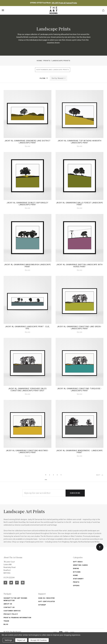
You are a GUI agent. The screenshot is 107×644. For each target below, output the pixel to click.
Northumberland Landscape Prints (53, 70)
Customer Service (12, 611)
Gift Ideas (78, 562)
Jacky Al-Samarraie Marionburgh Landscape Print (27, 266)
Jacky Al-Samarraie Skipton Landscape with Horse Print (79, 266)
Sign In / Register (47, 598)
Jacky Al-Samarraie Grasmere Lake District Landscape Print (28, 142)
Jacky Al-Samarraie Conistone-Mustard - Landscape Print (28, 452)
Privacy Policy (11, 614)
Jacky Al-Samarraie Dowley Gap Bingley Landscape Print (27, 204)
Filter (44, 78)
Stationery (78, 579)
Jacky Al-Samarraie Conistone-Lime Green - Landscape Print (79, 328)
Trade (6, 621)
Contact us (9, 607)
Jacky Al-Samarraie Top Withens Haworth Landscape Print (80, 142)
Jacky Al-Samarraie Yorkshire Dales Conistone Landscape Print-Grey (28, 390)
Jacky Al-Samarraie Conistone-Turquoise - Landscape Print (80, 390)
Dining (76, 569)
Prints (76, 582)
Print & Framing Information (17, 618)
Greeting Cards (80, 565)
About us (8, 604)
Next (100, 475)
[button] (47, 78)
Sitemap (42, 605)
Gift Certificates (47, 602)
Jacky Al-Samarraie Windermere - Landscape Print (79, 452)
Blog (6, 624)
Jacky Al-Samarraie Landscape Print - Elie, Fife (27, 328)
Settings (8, 640)
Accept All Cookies (39, 640)
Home (75, 575)
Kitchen (77, 572)
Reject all (21, 640)
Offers (76, 586)
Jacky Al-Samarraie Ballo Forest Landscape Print (79, 204)
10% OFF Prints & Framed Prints (64, 3)
